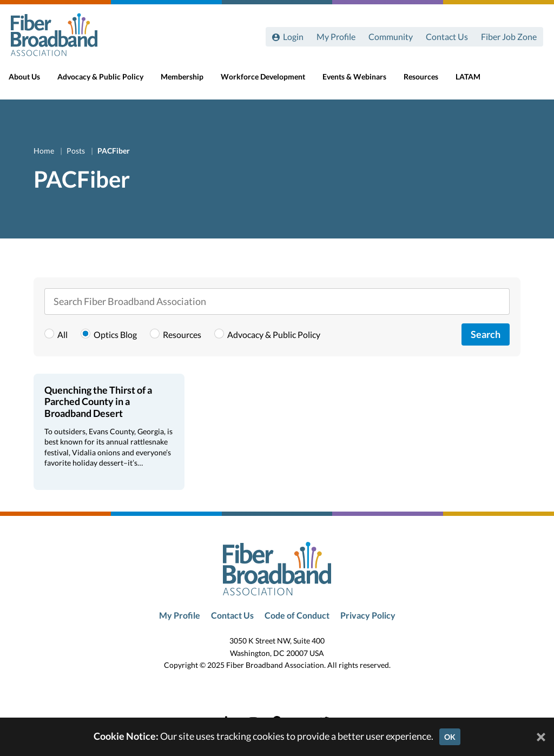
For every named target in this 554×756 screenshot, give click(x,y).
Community (391, 37)
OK (450, 737)
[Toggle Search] (530, 82)
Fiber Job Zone (509, 37)
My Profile (336, 37)
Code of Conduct (297, 615)
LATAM (478, 82)
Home (45, 151)
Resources (431, 82)
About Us (34, 82)
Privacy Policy (368, 615)
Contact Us (447, 37)
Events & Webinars (364, 82)
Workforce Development (273, 82)
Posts (77, 151)
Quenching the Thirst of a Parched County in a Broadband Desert (98, 402)
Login (293, 37)
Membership (192, 82)
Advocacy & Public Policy (110, 82)
